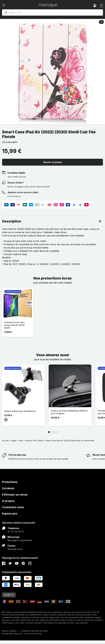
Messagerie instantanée (20, 540)
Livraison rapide (16, 173)
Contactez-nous (13, 507)
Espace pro (10, 514)
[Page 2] (52, 432)
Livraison (8, 488)
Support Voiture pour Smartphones (20, 411)
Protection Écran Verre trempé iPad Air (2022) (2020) (14, 325)
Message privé (15, 549)
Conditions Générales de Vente (34, 631)
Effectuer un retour (15, 495)
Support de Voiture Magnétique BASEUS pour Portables (69, 412)
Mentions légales (9, 631)
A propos (8, 501)
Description (52, 221)
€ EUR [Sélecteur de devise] (9, 595)
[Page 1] (49, 432)
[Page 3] (56, 432)
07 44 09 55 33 (16, 531)
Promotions (10, 482)
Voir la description (10, 142)
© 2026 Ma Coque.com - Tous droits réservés (22, 634)
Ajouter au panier (53, 162)
